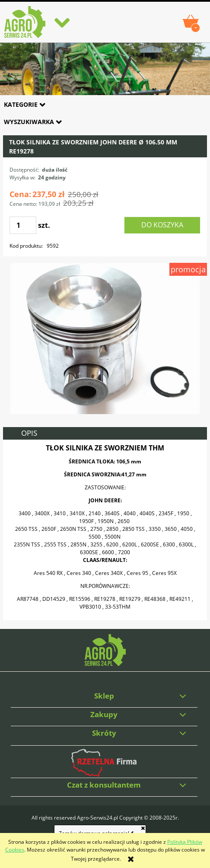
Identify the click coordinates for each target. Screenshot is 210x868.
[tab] (105, 433)
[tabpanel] (105, 530)
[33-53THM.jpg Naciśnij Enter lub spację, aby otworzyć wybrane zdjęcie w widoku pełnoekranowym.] (105, 338)
